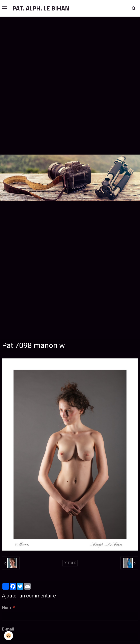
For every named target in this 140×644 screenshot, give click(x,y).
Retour (70, 563)
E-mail (8, 629)
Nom (6, 608)
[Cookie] (9, 636)
